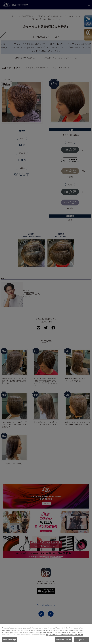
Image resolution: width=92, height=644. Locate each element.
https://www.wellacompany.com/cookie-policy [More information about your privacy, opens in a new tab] (64, 639)
